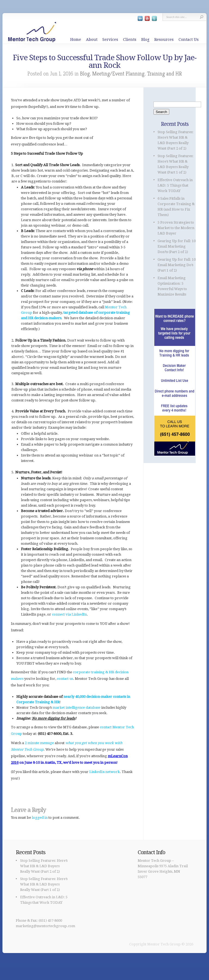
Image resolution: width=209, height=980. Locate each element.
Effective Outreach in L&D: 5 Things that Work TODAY (175, 185)
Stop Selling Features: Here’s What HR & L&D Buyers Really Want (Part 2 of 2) (44, 866)
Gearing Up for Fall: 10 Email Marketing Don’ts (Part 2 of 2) (177, 246)
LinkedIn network (104, 772)
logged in (40, 818)
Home (76, 39)
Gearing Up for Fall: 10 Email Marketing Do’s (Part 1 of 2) (177, 265)
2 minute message (39, 743)
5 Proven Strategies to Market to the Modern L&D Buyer (176, 228)
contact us (65, 679)
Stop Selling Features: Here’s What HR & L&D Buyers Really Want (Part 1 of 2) (44, 884)
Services (110, 39)
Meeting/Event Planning (118, 74)
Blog (145, 39)
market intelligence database (76, 707)
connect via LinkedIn (69, 614)
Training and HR (164, 74)
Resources (164, 39)
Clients (130, 39)
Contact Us (189, 39)
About (92, 39)
